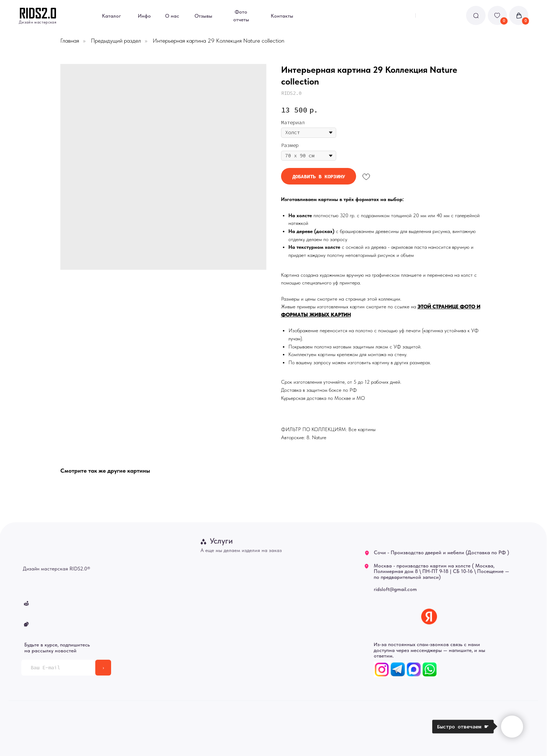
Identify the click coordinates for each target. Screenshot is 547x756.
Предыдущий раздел (116, 41)
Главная (70, 41)
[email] (58, 668)
